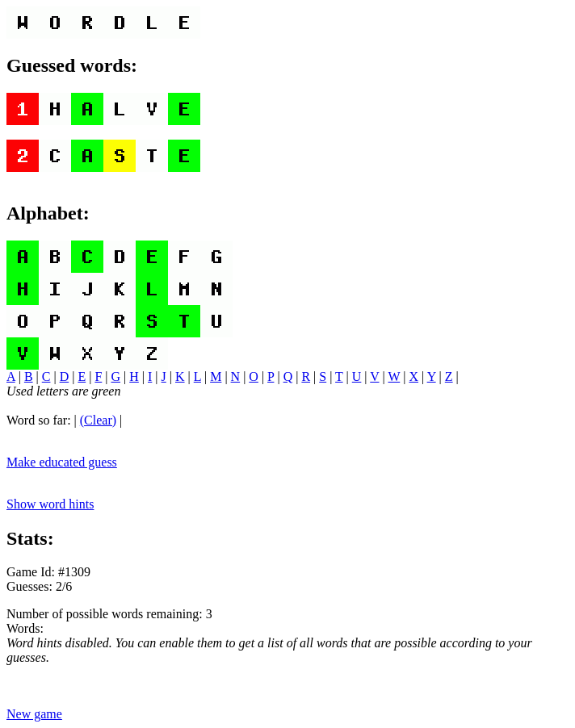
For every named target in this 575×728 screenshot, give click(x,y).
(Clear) (98, 420)
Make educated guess (62, 462)
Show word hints (50, 504)
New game (34, 714)
